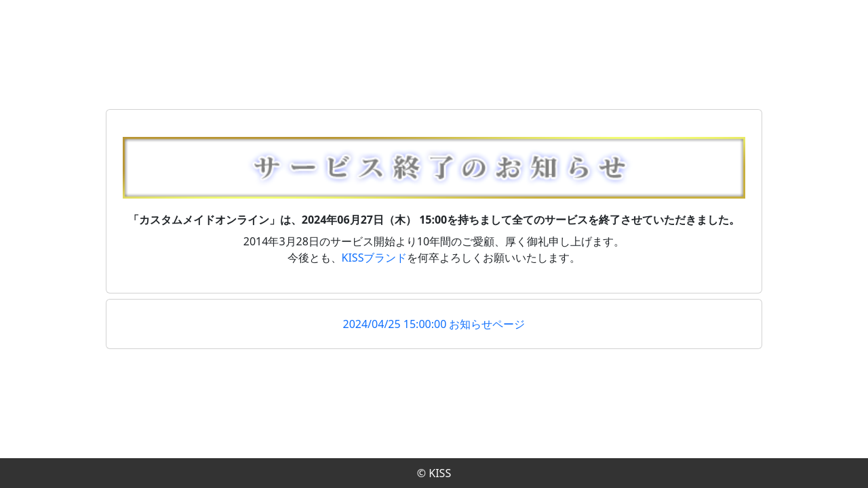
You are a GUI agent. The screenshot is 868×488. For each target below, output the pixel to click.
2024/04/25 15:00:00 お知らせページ (434, 324)
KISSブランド (375, 258)
